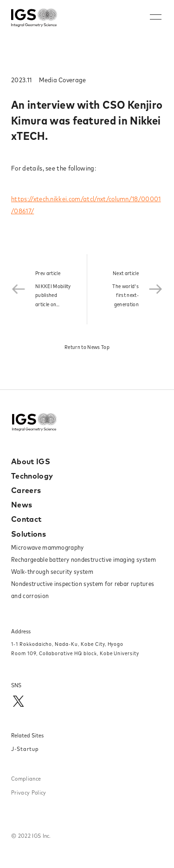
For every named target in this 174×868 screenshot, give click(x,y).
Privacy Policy (29, 792)
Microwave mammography (48, 547)
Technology (32, 476)
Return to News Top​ (87, 347)
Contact (26, 519)
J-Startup (25, 749)
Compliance (26, 779)
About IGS (31, 461)
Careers (26, 490)
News (22, 505)
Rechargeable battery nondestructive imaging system (84, 559)
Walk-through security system (52, 572)
